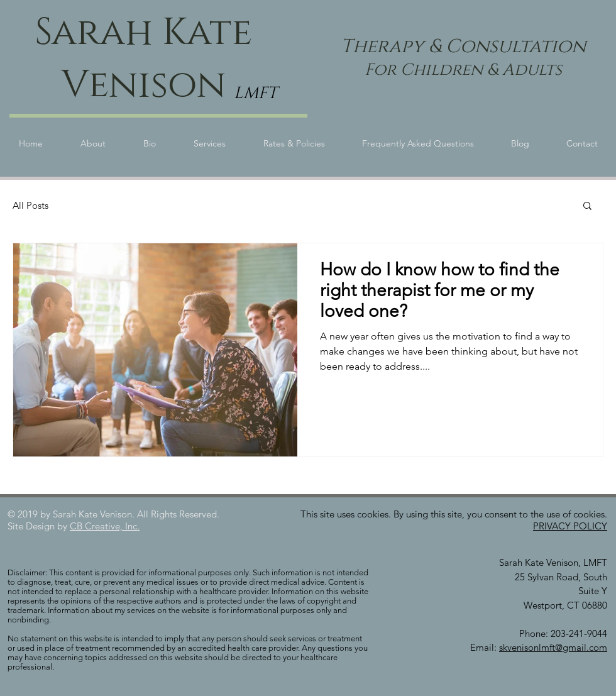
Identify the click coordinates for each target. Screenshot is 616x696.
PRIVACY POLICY (570, 526)
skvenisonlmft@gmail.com (553, 647)
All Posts (30, 205)
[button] (587, 207)
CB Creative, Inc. (105, 526)
